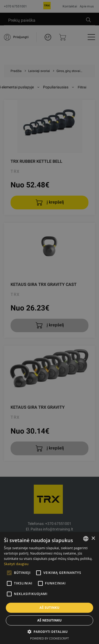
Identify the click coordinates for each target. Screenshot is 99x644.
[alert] (49, 322)
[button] (50, 632)
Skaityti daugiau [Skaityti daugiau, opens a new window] (16, 564)
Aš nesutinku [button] (49, 620)
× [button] (93, 539)
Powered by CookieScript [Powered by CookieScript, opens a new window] (49, 638)
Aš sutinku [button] (49, 608)
